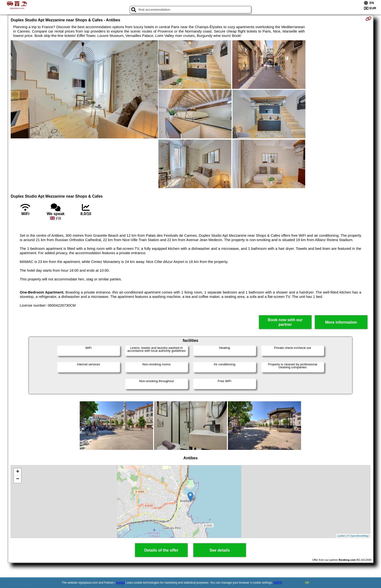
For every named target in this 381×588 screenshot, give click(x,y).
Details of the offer (161, 550)
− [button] (18, 479)
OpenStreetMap (359, 536)
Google (120, 583)
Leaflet (341, 536)
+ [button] (18, 472)
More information (341, 322)
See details (220, 550)
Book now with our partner (285, 322)
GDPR (278, 583)
